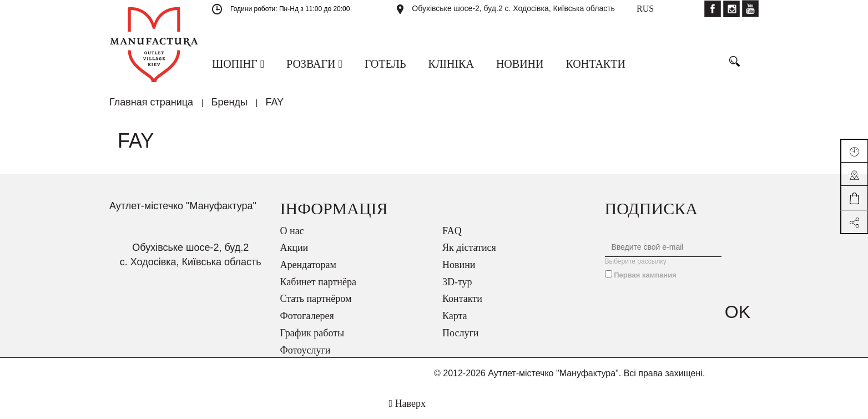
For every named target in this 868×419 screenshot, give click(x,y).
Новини (459, 265)
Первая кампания (645, 275)
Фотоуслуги (306, 350)
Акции (294, 248)
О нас (292, 231)
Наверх (407, 403)
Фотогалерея (307, 316)
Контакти (462, 299)
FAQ (452, 231)
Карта (455, 316)
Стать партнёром (316, 299)
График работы (312, 333)
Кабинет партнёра (318, 282)
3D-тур (457, 282)
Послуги (460, 333)
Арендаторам (308, 265)
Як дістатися (469, 248)
